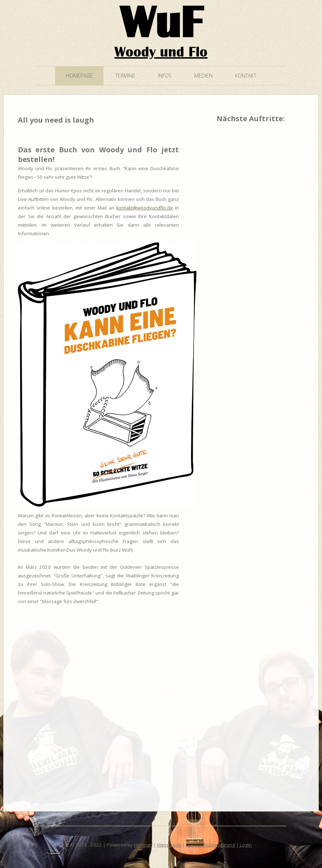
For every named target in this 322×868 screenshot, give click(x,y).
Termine (125, 76)
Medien (203, 76)
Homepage (79, 76)
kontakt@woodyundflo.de (145, 208)
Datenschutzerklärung (211, 845)
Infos (165, 76)
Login (246, 845)
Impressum (169, 845)
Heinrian (143, 845)
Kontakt (246, 76)
